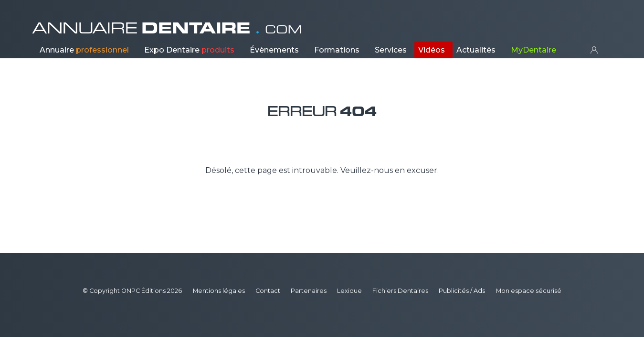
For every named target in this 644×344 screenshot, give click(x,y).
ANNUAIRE (167, 28)
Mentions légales (219, 291)
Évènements (274, 50)
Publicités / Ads (462, 291)
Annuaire (84, 50)
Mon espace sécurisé (529, 291)
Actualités (476, 50)
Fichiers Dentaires (400, 291)
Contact (268, 291)
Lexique (349, 291)
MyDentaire (533, 50)
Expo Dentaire (189, 50)
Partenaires (309, 291)
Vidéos (432, 50)
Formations (337, 50)
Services (391, 50)
